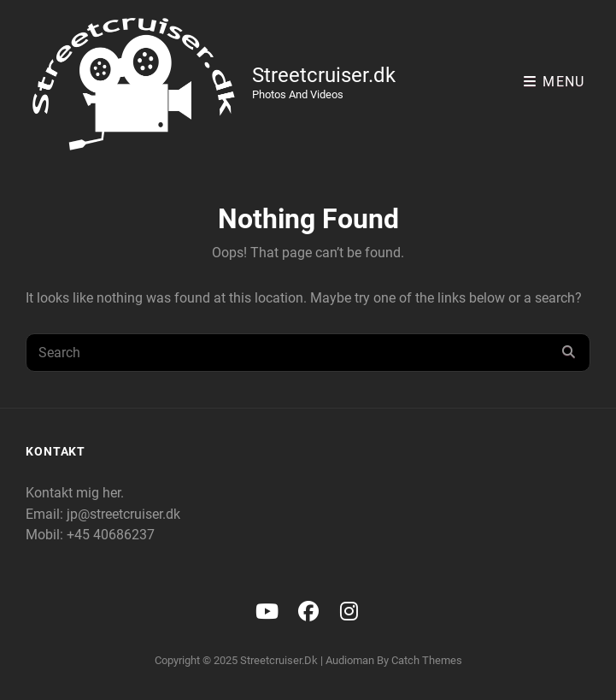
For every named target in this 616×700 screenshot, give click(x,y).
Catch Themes (427, 660)
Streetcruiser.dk (324, 75)
